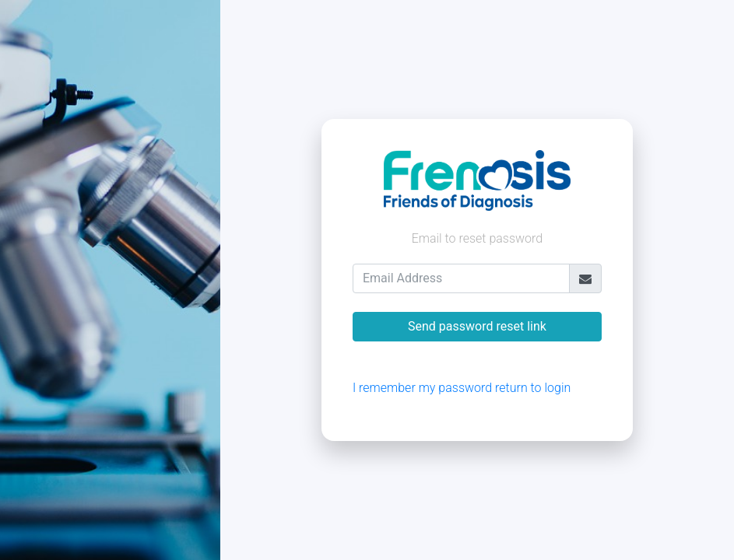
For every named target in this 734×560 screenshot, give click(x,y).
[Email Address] (461, 278)
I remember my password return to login (462, 388)
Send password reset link (477, 326)
